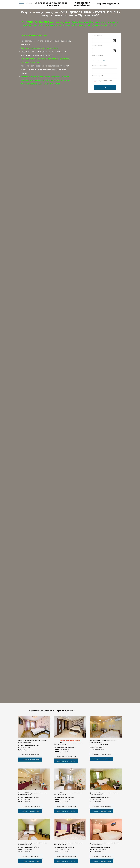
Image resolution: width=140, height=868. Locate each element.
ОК (105, 87)
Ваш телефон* (98, 76)
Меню (29, 3)
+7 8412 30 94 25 (43, 3)
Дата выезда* (97, 46)
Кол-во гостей (98, 56)
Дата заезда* (97, 36)
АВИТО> (26, 80)
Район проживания (100, 66)
